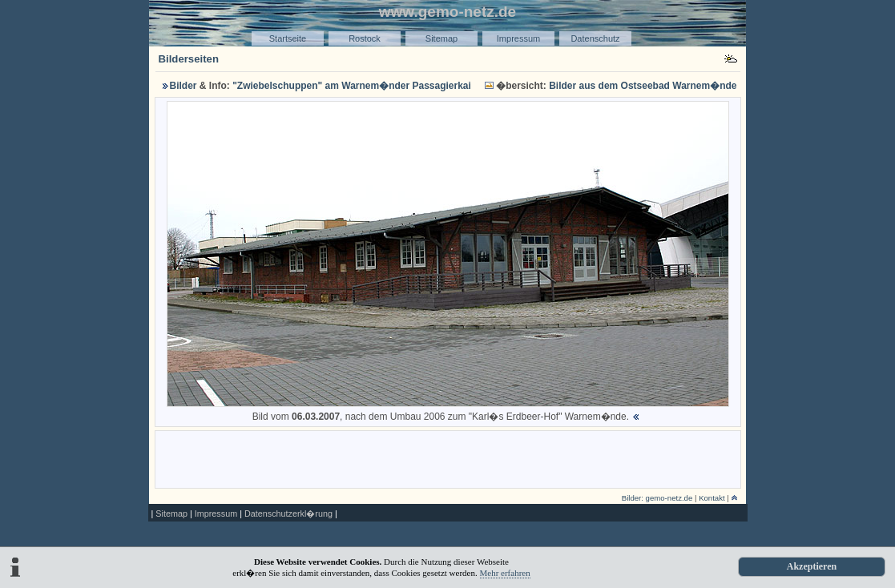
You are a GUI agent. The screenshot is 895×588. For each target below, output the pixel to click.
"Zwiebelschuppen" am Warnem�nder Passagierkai (352, 86)
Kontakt (712, 498)
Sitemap (441, 38)
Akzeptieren (812, 566)
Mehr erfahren (505, 573)
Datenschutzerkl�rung (288, 513)
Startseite (288, 38)
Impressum (518, 38)
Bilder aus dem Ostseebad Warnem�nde (643, 86)
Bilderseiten (189, 59)
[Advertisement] (448, 458)
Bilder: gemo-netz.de (657, 498)
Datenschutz (595, 38)
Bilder (183, 86)
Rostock (365, 38)
